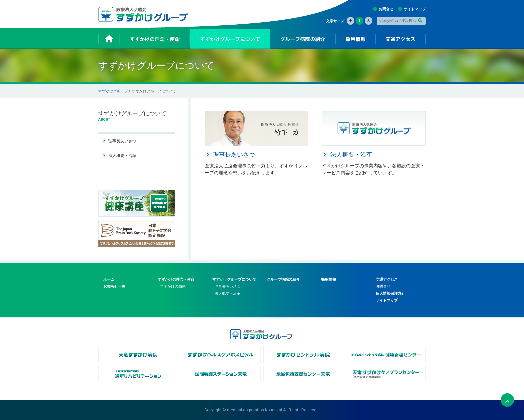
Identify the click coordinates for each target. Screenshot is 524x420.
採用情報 (329, 279)
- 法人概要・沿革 (226, 293)
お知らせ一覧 (114, 286)
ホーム (109, 279)
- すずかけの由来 (172, 286)
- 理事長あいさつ (226, 286)
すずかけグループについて (234, 279)
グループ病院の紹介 (283, 279)
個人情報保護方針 (390, 293)
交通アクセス (387, 279)
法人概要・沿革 (122, 156)
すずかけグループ (113, 91)
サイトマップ (415, 9)
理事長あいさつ (122, 141)
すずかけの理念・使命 (176, 279)
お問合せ (386, 9)
